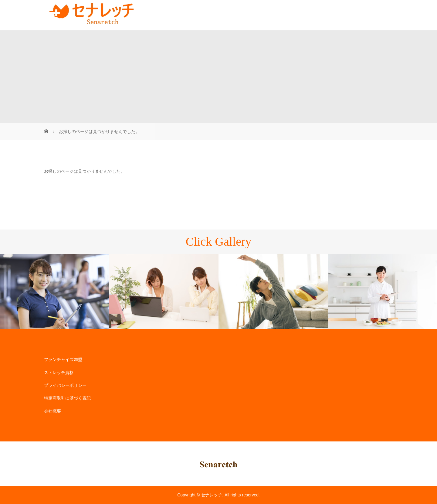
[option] (55, 292)
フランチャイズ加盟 (63, 359)
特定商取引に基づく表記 (67, 398)
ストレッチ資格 (59, 373)
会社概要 (53, 411)
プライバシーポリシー (65, 385)
